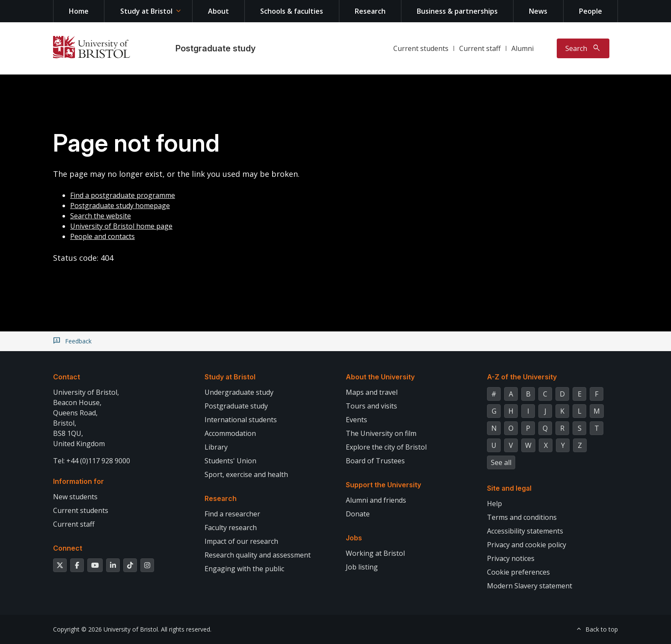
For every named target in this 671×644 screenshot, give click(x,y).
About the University (380, 377)
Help (494, 504)
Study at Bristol (146, 11)
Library (216, 447)
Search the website (101, 216)
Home (79, 11)
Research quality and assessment (258, 555)
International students (241, 420)
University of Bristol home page (121, 226)
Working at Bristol (375, 553)
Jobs (354, 538)
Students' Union (230, 461)
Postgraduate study (215, 48)
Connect (68, 548)
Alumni (523, 48)
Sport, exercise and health (246, 474)
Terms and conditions (522, 517)
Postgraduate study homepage (120, 206)
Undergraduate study (239, 392)
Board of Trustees (375, 461)
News (538, 11)
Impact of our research (241, 541)
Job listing (362, 567)
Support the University (383, 485)
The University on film (381, 433)
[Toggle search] (583, 48)
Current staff (480, 48)
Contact (67, 377)
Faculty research (231, 528)
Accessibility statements (525, 531)
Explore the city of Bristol (386, 447)
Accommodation (230, 433)
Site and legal (509, 488)
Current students (421, 48)
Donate (358, 514)
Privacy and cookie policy (527, 545)
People (591, 11)
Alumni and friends (376, 500)
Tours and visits (371, 406)
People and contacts (102, 236)
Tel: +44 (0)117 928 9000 (92, 461)
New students (75, 497)
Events (356, 420)
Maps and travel (372, 392)
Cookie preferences (518, 572)
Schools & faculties (292, 11)
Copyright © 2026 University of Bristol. (106, 629)
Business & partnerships (457, 11)
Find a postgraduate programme (123, 195)
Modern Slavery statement (530, 586)
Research (370, 11)
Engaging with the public (244, 569)
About (218, 11)
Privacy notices (511, 558)
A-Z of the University (522, 377)
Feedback (78, 341)
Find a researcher (232, 514)
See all (501, 462)
